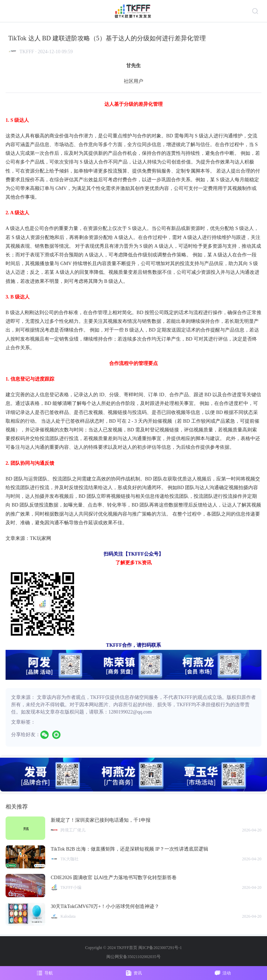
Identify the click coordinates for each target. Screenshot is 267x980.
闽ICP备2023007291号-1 (160, 948)
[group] (133, 775)
